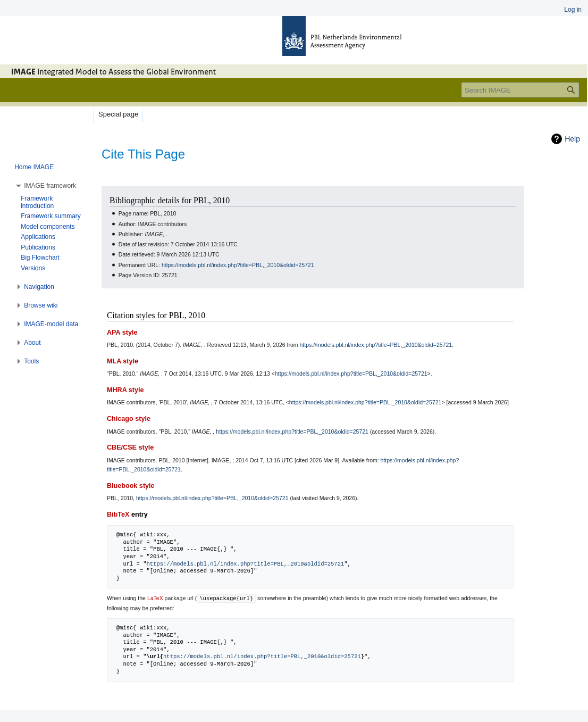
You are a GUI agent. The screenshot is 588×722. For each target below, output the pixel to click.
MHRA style (125, 390)
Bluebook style (131, 486)
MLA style (123, 361)
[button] (50, 186)
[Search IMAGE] (520, 90)
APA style (122, 333)
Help (572, 139)
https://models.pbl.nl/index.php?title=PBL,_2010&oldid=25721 (238, 265)
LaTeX (155, 598)
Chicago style (129, 419)
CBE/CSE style (130, 447)
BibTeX (118, 514)
